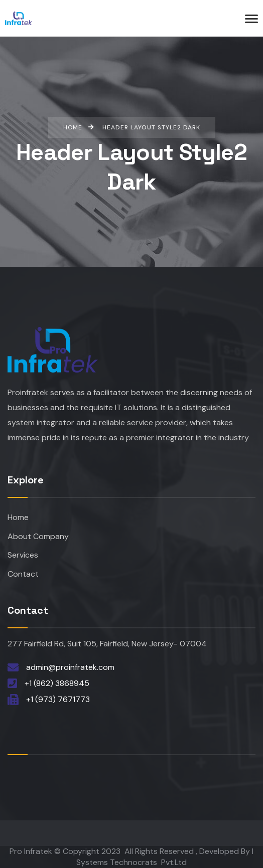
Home (18, 517)
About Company (38, 536)
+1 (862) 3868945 (57, 683)
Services (23, 555)
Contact (23, 574)
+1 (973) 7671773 (58, 699)
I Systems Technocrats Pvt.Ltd (165, 857)
